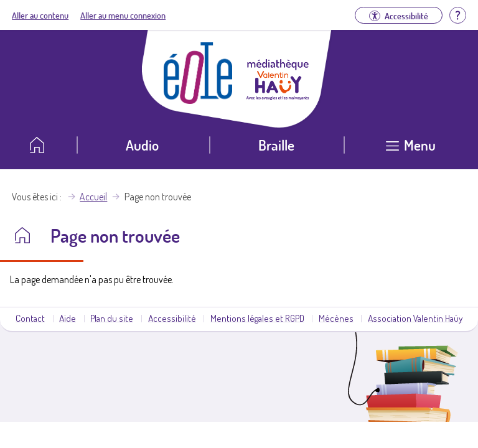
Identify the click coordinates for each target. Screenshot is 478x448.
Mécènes (336, 318)
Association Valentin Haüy (415, 318)
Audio (142, 145)
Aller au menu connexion (123, 15)
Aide (68, 318)
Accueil (93, 197)
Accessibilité (172, 318)
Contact (30, 318)
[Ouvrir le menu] (411, 150)
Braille (276, 145)
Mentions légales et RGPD (257, 318)
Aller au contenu (40, 15)
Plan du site (112, 318)
